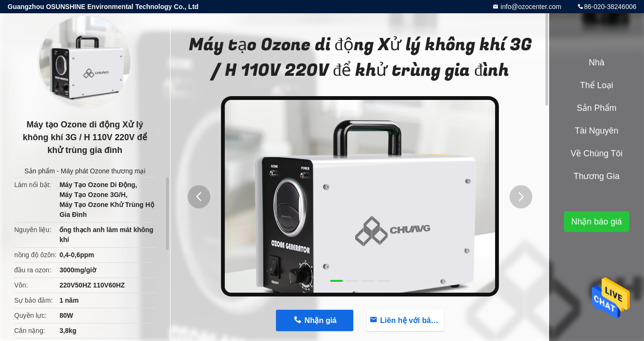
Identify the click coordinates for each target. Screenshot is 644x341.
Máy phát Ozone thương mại (103, 171)
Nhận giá (321, 320)
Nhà (596, 63)
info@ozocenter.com (530, 7)
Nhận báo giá (596, 222)
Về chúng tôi (597, 153)
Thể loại (597, 85)
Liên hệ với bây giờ (412, 320)
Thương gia (596, 176)
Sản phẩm (39, 171)
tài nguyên (597, 131)
